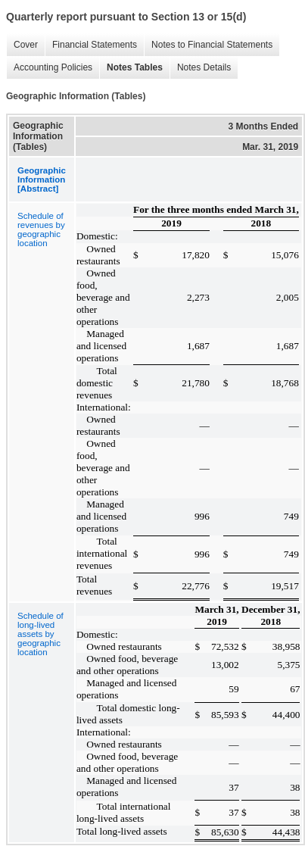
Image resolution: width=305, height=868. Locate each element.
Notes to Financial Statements (208, 45)
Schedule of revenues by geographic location (41, 229)
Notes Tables (131, 68)
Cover (22, 45)
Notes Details (200, 68)
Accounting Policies (49, 68)
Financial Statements (91, 45)
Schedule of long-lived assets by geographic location (40, 634)
